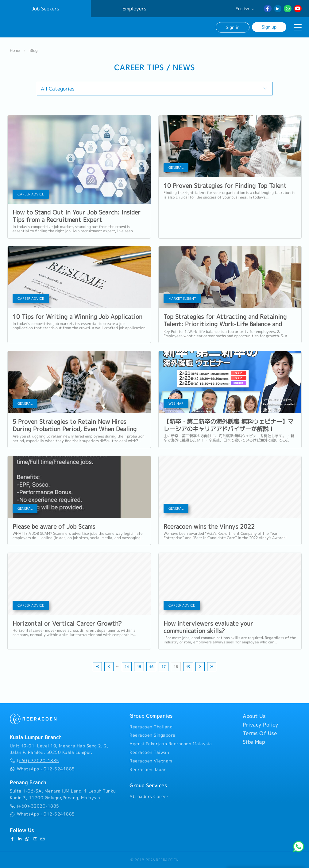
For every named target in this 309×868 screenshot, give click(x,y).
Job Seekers (45, 9)
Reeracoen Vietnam (151, 761)
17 (164, 667)
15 (139, 667)
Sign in (233, 27)
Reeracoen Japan (148, 770)
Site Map (254, 742)
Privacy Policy (260, 725)
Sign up (269, 27)
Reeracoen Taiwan (149, 752)
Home (15, 50)
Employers (134, 9)
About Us (254, 716)
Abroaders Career (149, 797)
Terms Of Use (260, 733)
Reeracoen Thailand (151, 727)
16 (151, 667)
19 (188, 667)
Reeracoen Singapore (153, 735)
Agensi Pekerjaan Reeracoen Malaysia (171, 744)
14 (127, 667)
